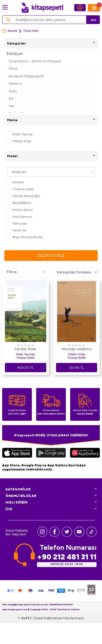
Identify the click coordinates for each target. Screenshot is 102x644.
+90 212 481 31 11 (67, 557)
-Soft (24, 618)
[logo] (42, 8)
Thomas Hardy (20, 189)
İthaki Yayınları (20, 134)
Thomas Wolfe (25, 358)
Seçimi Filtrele (51, 256)
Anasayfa (10, 31)
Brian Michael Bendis (25, 237)
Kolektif (15, 182)
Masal (13, 68)
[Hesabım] (80, 8)
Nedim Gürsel (20, 210)
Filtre (26, 272)
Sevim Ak (17, 230)
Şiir (11, 98)
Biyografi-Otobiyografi (26, 76)
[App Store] (17, 454)
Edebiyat (15, 54)
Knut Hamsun (20, 217)
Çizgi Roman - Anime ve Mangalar (35, 61)
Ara (93, 20)
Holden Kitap (19, 141)
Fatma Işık (17, 224)
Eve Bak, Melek (25, 349)
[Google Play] (51, 454)
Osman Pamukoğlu (24, 196)
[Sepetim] (94, 8)
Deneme (15, 83)
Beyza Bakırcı (19, 203)
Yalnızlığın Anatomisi (77, 349)
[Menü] (5, 7)
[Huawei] (85, 454)
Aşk (11, 106)
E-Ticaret (36, 618)
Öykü (13, 91)
